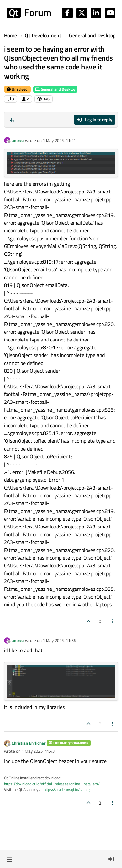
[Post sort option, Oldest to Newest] (13, 120)
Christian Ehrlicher (29, 743)
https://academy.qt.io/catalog (68, 790)
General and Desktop (55, 89)
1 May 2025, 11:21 (59, 140)
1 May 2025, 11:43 (38, 751)
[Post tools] (113, 621)
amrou (18, 140)
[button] (9, 859)
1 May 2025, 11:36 (59, 640)
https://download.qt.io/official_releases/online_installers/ (52, 784)
